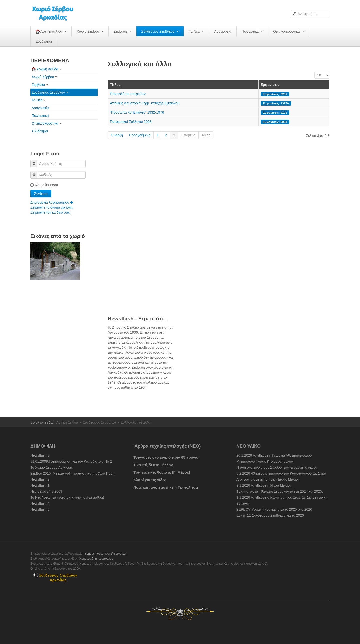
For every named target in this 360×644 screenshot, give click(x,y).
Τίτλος (115, 85)
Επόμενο (188, 135)
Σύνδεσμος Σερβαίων (160, 31)
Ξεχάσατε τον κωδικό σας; (51, 212)
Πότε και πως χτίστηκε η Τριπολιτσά (166, 487)
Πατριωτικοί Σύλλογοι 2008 (131, 122)
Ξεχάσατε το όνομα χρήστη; (52, 207)
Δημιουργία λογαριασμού (52, 202)
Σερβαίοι (122, 31)
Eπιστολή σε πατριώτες (128, 94)
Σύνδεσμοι (44, 41)
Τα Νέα (196, 31)
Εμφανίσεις (270, 85)
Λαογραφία (223, 31)
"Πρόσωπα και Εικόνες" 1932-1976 (137, 112)
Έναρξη (117, 135)
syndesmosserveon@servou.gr (106, 554)
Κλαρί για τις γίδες (150, 480)
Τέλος (206, 135)
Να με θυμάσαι (44, 185)
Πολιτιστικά (252, 31)
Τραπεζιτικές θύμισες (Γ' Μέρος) (162, 472)
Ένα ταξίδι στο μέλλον (153, 465)
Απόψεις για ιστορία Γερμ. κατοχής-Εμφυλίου (145, 103)
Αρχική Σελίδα (67, 422)
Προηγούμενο (140, 135)
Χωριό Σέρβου (90, 31)
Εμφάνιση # (315, 72)
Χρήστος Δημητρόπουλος (96, 559)
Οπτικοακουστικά (289, 31)
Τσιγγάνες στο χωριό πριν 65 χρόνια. (167, 457)
